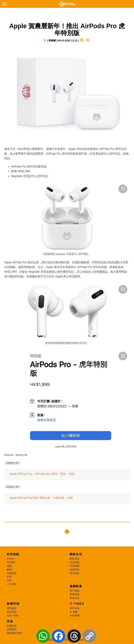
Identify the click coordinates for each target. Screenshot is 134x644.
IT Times (77, 604)
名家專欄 (75, 615)
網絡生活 (76, 554)
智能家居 (12, 573)
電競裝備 (75, 594)
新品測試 (12, 612)
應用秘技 (12, 608)
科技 (9, 577)
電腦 (9, 566)
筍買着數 (75, 566)
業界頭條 (75, 608)
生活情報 (75, 562)
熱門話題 (75, 573)
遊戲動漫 (76, 586)
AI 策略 (74, 612)
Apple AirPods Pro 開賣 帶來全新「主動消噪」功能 (41, 498)
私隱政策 (12, 626)
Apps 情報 (12, 615)
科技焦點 (13, 554)
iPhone (11, 559)
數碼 (9, 570)
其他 (10, 621)
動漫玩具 (75, 598)
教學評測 (13, 604)
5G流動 (11, 562)
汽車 (9, 580)
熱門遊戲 (75, 591)
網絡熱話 (75, 559)
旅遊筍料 (75, 570)
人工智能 (12, 584)
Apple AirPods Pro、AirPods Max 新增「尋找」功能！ (43, 474)
